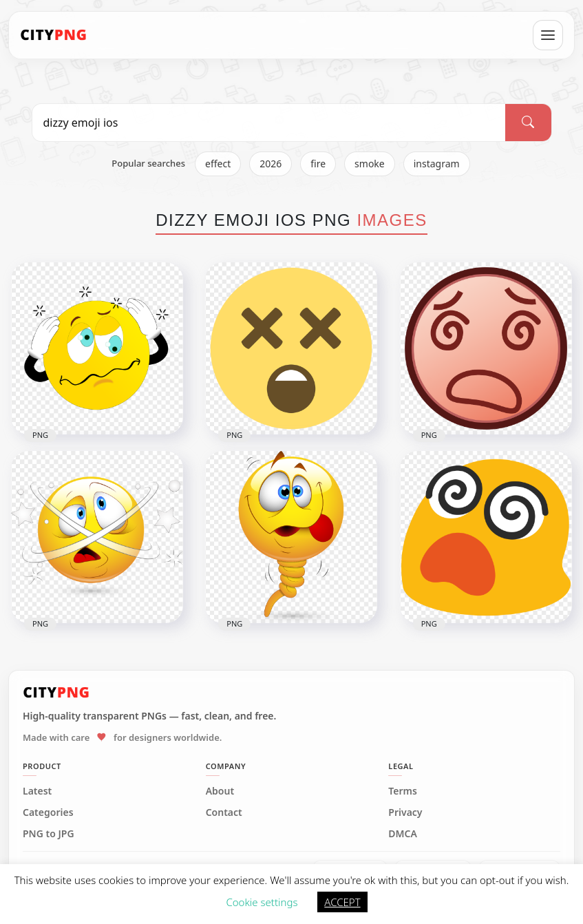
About (220, 791)
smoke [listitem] (370, 164)
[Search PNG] (269, 123)
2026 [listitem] (271, 164)
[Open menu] (548, 35)
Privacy (405, 812)
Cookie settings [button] (262, 902)
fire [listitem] (318, 164)
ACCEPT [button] (342, 902)
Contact (224, 812)
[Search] (528, 123)
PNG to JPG (49, 834)
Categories (48, 812)
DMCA (403, 834)
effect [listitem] (218, 164)
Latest (37, 791)
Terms (403, 791)
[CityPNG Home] (54, 35)
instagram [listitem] (437, 164)
